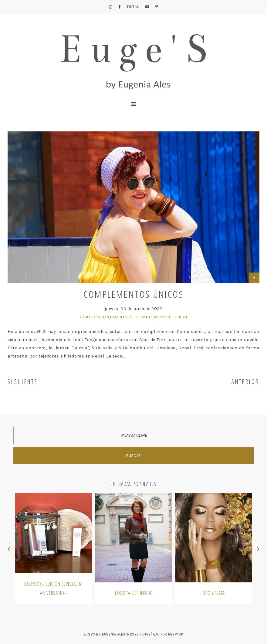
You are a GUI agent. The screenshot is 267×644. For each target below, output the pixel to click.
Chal (85, 317)
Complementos (154, 317)
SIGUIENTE (23, 382)
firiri (181, 317)
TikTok (133, 7)
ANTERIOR (245, 382)
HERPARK (176, 634)
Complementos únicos (133, 294)
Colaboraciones (113, 317)
